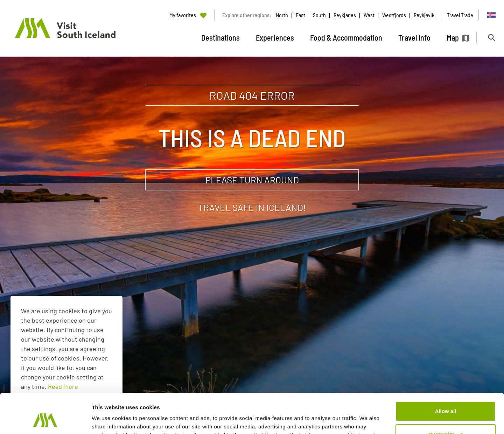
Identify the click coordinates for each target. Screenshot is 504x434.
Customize (446, 400)
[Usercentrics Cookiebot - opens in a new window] (45, 420)
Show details (108, 420)
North (282, 15)
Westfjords (394, 15)
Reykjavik (424, 15)
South (319, 15)
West (369, 15)
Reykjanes (345, 15)
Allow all (446, 377)
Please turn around (252, 180)
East (300, 15)
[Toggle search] (492, 38)
